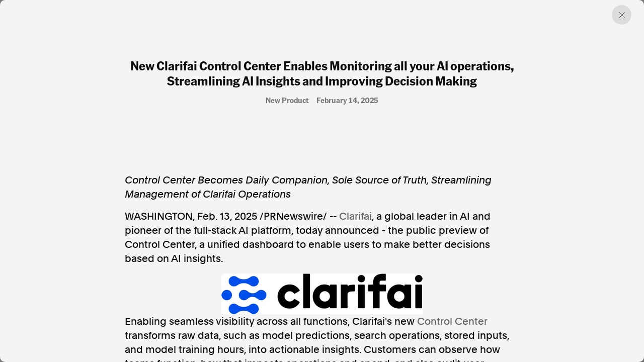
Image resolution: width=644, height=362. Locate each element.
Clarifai (355, 216)
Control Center (452, 321)
